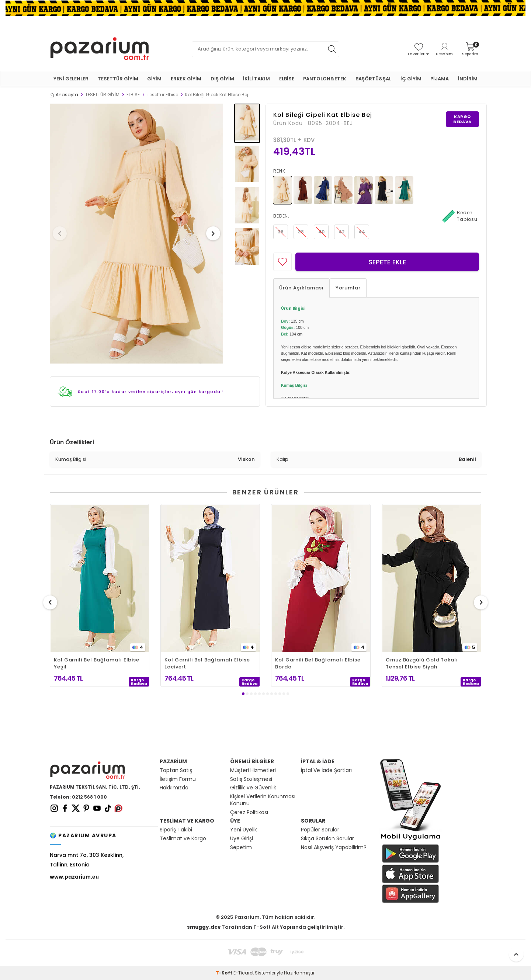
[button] (62, 233)
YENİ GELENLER (71, 79)
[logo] (100, 49)
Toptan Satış (176, 770)
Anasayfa (64, 95)
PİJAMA (440, 79)
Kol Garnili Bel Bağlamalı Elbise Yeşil (97, 663)
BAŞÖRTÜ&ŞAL (373, 79)
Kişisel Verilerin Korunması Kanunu (263, 800)
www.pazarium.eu (74, 877)
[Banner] (265, 8)
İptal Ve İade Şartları (326, 770)
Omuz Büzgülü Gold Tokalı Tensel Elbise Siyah (422, 663)
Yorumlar (348, 288)
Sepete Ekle (387, 262)
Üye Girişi (242, 839)
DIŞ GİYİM (222, 79)
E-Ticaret (244, 973)
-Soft (225, 973)
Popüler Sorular (320, 830)
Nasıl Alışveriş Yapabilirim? (334, 847)
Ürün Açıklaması (301, 288)
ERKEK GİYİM (186, 79)
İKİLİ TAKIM (256, 79)
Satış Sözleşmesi (251, 779)
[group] (136, 234)
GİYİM (154, 79)
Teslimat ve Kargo (183, 839)
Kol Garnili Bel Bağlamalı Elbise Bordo (318, 663)
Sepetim (241, 847)
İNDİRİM (468, 79)
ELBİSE (287, 79)
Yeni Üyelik (244, 830)
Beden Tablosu (460, 216)
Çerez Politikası (249, 812)
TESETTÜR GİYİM (118, 79)
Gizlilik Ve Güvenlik (253, 788)
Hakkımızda (174, 788)
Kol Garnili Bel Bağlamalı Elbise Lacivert (207, 663)
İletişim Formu (178, 779)
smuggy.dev (204, 927)
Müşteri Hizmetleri (253, 770)
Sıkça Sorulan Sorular (327, 839)
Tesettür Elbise (162, 95)
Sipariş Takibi (176, 830)
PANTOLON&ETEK (325, 79)
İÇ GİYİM (411, 79)
